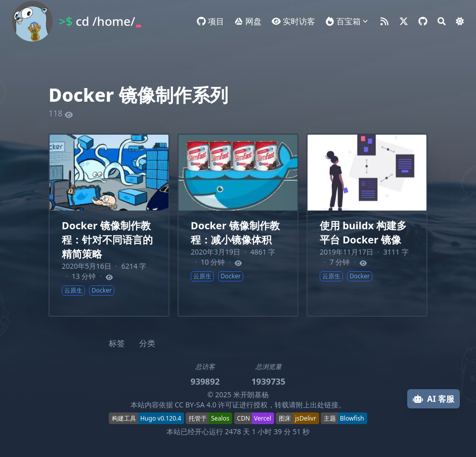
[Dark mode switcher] (460, 21)
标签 (117, 343)
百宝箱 (349, 21)
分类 (147, 343)
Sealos (220, 418)
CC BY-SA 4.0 (196, 405)
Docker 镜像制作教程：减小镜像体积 (235, 233)
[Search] (442, 21)
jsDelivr (306, 418)
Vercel (263, 418)
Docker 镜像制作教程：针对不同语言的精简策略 (107, 240)
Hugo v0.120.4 (161, 418)
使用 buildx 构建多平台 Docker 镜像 (363, 233)
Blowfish (352, 418)
